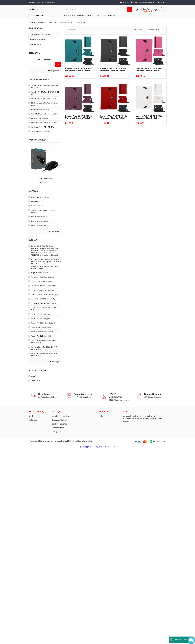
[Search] (98, 9)
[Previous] (29, 164)
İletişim (102, 416)
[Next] (60, 164)
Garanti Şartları (58, 428)
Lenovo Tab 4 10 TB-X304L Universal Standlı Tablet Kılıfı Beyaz (149, 118)
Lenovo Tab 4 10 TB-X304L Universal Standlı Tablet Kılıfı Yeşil (78, 71)
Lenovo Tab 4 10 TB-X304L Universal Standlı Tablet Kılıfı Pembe (149, 71)
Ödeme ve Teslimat (59, 420)
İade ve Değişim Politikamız (104, 15)
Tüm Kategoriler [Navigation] (39, 15)
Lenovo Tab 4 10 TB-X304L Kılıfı (75, 23)
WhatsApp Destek (84, 15)
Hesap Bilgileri (69, 15)
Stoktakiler (72, 29)
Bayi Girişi (126, 2)
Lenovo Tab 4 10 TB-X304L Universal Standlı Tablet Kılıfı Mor (78, 118)
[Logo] (32, 8)
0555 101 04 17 (161, 2)
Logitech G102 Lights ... (45, 179)
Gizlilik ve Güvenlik (59, 424)
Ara (58, 64)
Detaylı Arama (54, 71)
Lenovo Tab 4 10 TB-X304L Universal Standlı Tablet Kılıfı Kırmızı (114, 118)
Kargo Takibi (138, 2)
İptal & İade (33, 420)
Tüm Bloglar (55, 362)
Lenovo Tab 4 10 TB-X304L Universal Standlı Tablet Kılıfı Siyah (114, 71)
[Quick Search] (41, 64)
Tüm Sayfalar (54, 231)
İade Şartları (57, 432)
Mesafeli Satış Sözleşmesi (62, 416)
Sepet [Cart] (164, 9)
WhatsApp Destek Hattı (181, 640)
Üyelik (31, 416)
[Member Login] (148, 10)
